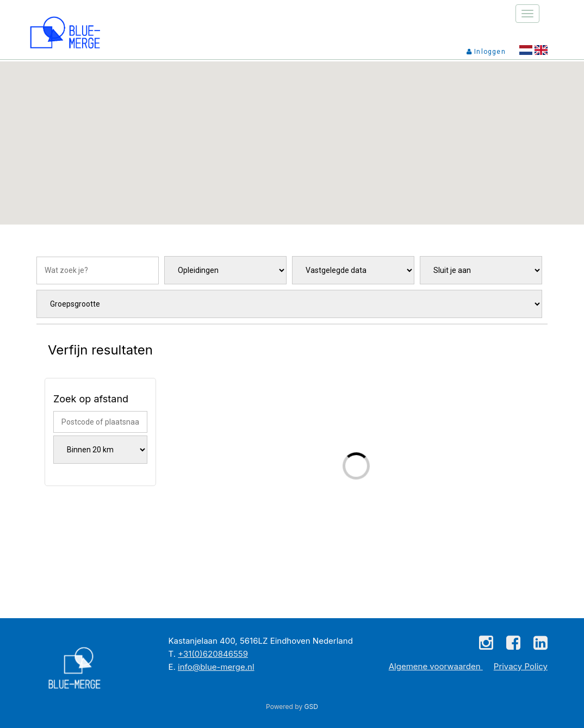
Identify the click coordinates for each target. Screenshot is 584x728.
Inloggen (486, 52)
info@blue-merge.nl (216, 667)
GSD (311, 707)
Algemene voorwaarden (436, 666)
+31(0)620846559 (213, 654)
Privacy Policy (521, 666)
